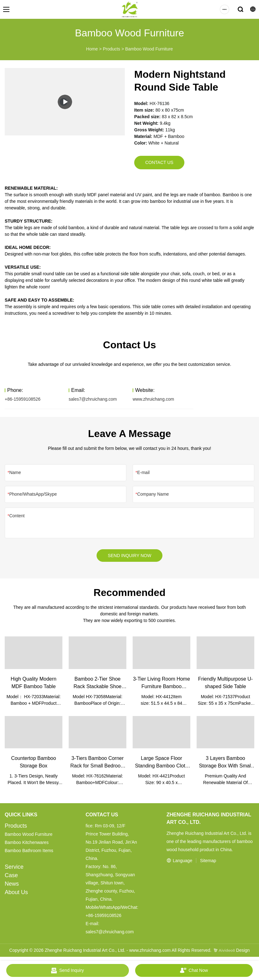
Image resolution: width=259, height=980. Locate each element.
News (12, 885)
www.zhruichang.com (153, 400)
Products (111, 49)
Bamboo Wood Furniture (149, 49)
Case (11, 877)
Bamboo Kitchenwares (27, 844)
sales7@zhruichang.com (93, 400)
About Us (16, 894)
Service (14, 868)
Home (92, 49)
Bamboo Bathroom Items (29, 852)
